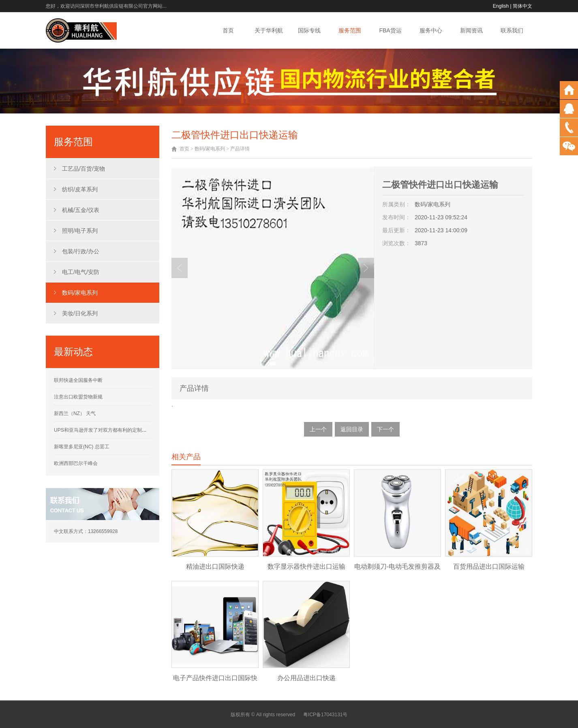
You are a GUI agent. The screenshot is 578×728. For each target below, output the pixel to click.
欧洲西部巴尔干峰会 (76, 463)
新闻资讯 (471, 30)
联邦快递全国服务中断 (78, 380)
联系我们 (512, 30)
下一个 (385, 429)
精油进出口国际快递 (215, 566)
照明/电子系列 (80, 231)
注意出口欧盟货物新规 (78, 397)
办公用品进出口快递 (306, 678)
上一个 (318, 429)
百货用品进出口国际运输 (489, 566)
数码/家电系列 (80, 293)
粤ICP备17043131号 (325, 715)
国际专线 (309, 30)
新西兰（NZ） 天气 (75, 413)
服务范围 (350, 30)
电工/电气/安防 (81, 272)
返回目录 (352, 429)
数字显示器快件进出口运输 (306, 566)
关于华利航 (269, 30)
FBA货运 (390, 30)
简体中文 (522, 6)
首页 (228, 30)
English (501, 6)
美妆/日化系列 (80, 313)
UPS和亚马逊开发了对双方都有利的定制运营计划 (108, 430)
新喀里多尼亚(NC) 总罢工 (82, 447)
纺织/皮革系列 (80, 189)
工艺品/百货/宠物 (83, 169)
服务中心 (431, 30)
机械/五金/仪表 (81, 210)
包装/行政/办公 (81, 251)
